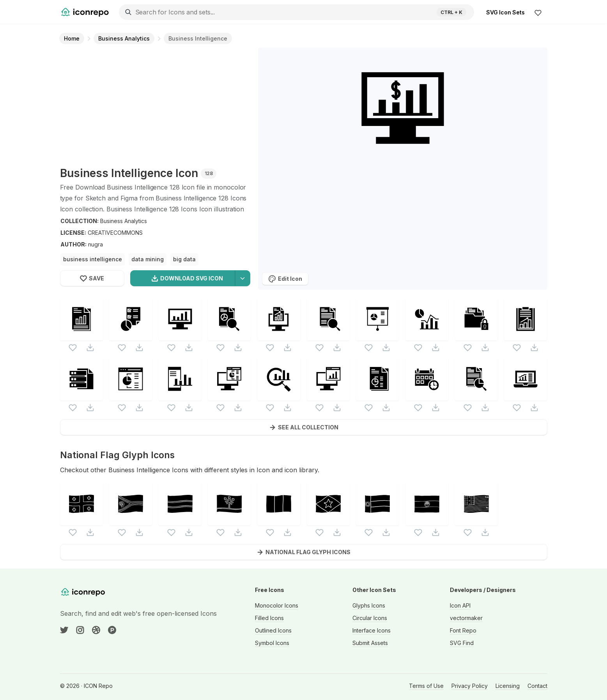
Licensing (508, 686)
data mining (148, 259)
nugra (96, 244)
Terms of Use (426, 686)
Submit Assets (370, 643)
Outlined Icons (273, 630)
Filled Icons (269, 618)
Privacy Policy (470, 686)
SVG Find (462, 643)
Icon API (460, 605)
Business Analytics (124, 221)
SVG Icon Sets (505, 12)
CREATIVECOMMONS (115, 233)
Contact (537, 686)
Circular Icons (370, 618)
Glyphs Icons (369, 605)
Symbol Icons (272, 643)
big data (184, 259)
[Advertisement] (155, 106)
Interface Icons (372, 630)
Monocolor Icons (277, 605)
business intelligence (93, 259)
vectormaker (466, 618)
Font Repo (463, 630)
